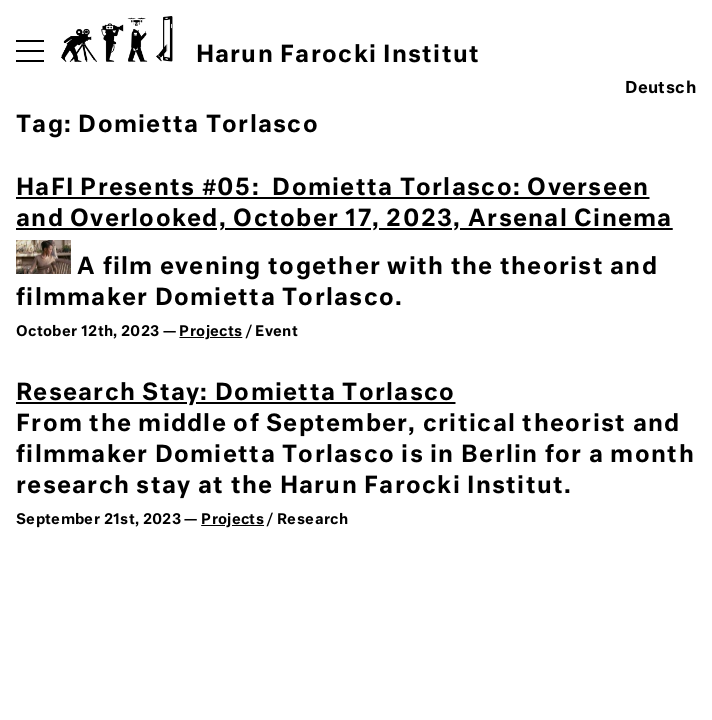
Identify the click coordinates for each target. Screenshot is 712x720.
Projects (210, 332)
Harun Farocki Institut (270, 41)
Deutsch (660, 89)
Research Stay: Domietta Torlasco (235, 393)
